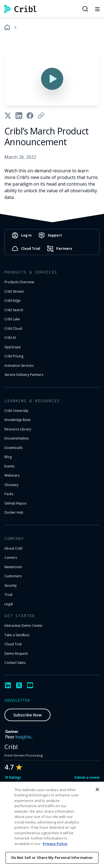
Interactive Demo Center (24, 626)
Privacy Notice (19, 857)
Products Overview (19, 282)
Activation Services (19, 366)
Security (11, 585)
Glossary (11, 485)
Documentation (17, 438)
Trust (8, 595)
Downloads (13, 448)
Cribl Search (14, 310)
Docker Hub (14, 512)
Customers (13, 576)
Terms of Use (66, 848)
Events (9, 466)
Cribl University (16, 411)
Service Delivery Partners (24, 375)
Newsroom (13, 567)
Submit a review (87, 777)
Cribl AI (10, 338)
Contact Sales (15, 663)
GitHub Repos (15, 503)
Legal (9, 604)
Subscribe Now (27, 715)
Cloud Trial (13, 644)
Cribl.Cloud (13, 328)
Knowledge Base (17, 420)
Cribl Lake (12, 319)
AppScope (13, 347)
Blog (8, 457)
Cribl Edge (12, 301)
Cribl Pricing (14, 356)
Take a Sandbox (17, 635)
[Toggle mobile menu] (97, 9)
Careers (11, 558)
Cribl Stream (14, 291)
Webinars (12, 475)
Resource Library (18, 429)
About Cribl (13, 548)
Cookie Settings (54, 857)
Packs (9, 494)
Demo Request (16, 653)
